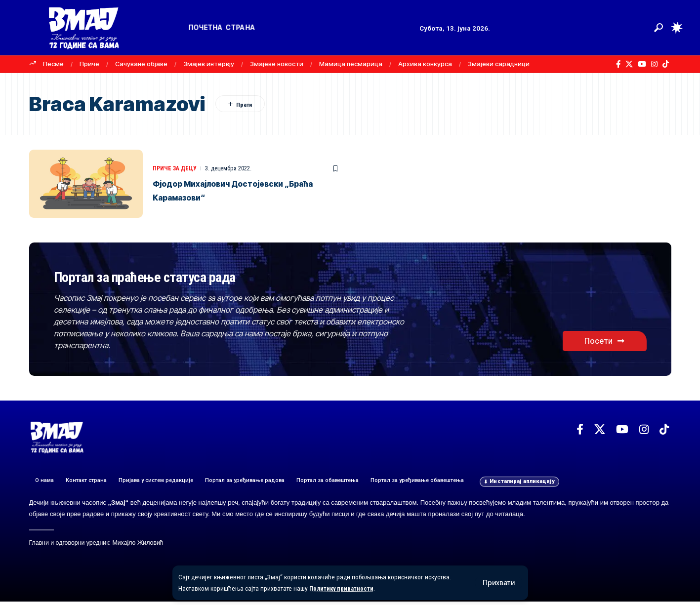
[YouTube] (642, 64)
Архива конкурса (425, 64)
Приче (89, 64)
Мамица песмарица (351, 64)
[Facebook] (618, 64)
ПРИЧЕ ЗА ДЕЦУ (176, 168)
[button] (499, 583)
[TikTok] (666, 64)
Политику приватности (344, 588)
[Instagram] (654, 64)
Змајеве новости (277, 64)
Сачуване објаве (141, 64)
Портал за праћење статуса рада (191, 277)
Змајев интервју (209, 64)
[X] (629, 64)
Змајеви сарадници (499, 64)
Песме (53, 64)
